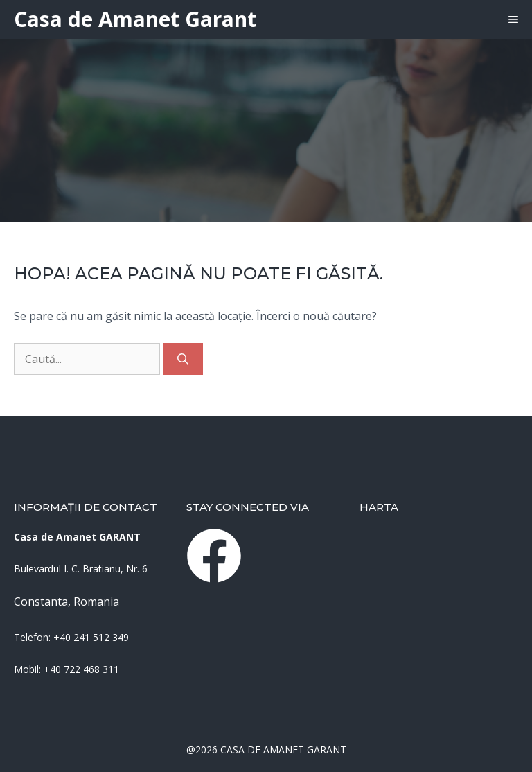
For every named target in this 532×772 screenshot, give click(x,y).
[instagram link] (214, 556)
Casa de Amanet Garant (135, 19)
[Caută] (183, 359)
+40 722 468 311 (81, 669)
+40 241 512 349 (91, 637)
